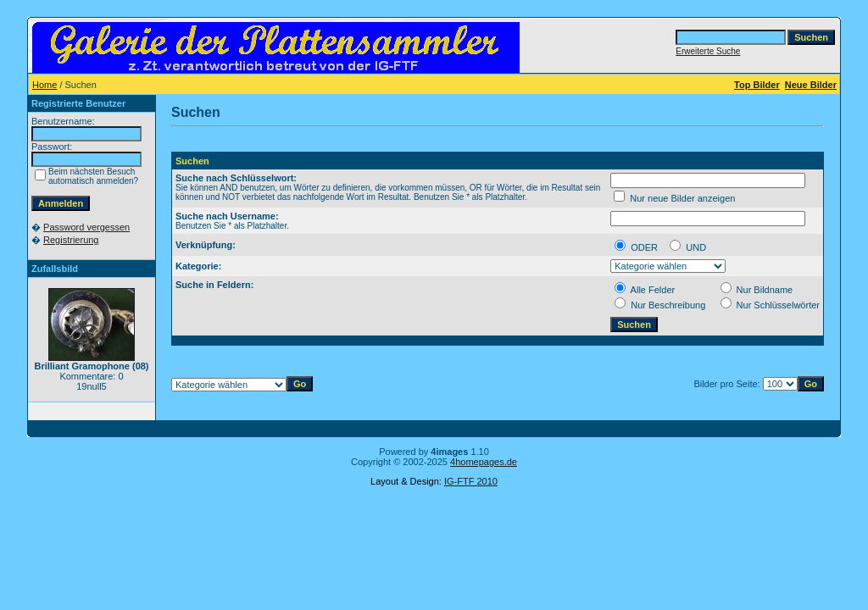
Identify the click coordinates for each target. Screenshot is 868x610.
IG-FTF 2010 (471, 481)
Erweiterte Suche (708, 51)
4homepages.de (484, 462)
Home (45, 85)
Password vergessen (86, 227)
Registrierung (71, 240)
